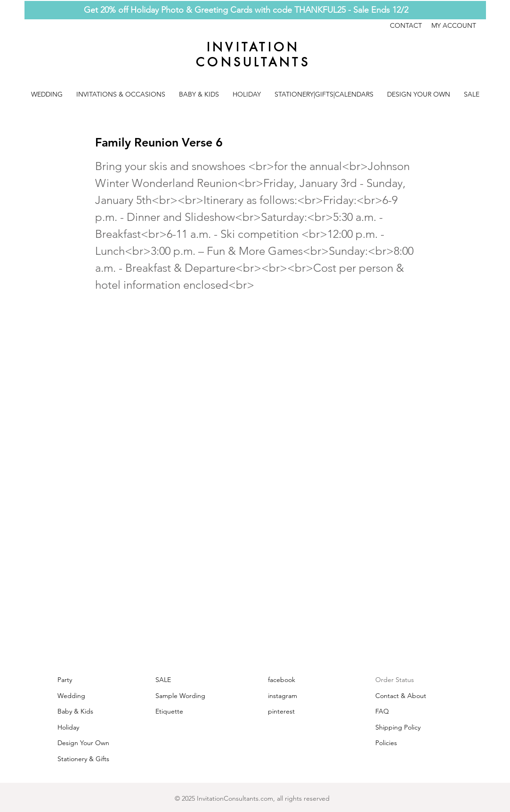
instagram (283, 696)
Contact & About (401, 696)
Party (65, 680)
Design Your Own (83, 743)
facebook (282, 680)
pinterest (281, 711)
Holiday (68, 727)
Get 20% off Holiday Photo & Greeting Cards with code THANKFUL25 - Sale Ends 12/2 (246, 10)
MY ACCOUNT (454, 25)
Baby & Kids (75, 711)
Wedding (71, 696)
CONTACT (411, 25)
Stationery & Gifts (83, 759)
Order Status (395, 680)
